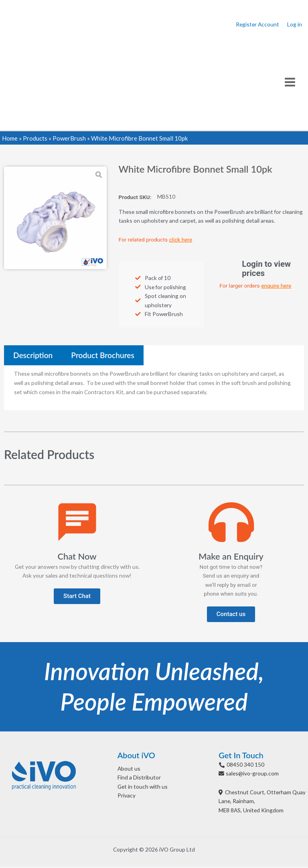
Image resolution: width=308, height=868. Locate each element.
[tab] (33, 357)
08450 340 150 (245, 766)
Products (35, 139)
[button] (77, 597)
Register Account (257, 25)
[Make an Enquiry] (231, 524)
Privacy (127, 797)
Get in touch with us (143, 788)
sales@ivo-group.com (252, 775)
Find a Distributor (139, 779)
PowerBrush (69, 139)
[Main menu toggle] (290, 83)
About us (129, 770)
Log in (295, 25)
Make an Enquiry (231, 558)
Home (10, 139)
